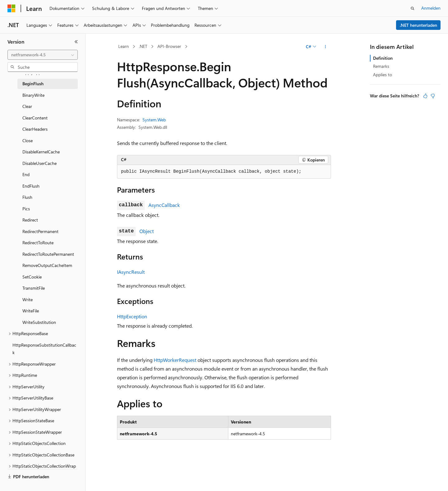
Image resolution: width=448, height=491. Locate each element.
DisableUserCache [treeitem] (40, 163)
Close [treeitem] (28, 140)
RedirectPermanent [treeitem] (40, 231)
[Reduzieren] (76, 42)
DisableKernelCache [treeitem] (41, 152)
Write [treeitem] (28, 299)
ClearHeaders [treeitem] (35, 129)
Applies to (383, 75)
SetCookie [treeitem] (32, 277)
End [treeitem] (26, 174)
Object (147, 231)
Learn (124, 46)
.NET (143, 46)
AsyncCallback (164, 205)
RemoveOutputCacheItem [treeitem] (47, 265)
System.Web (154, 120)
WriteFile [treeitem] (31, 311)
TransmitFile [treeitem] (34, 288)
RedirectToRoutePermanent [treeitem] (48, 254)
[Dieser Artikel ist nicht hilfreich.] (433, 96)
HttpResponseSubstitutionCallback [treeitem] (44, 349)
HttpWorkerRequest (175, 360)
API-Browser (169, 46)
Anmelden (431, 8)
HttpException (132, 316)
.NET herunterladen (418, 25)
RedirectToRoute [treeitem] (38, 243)
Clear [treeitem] (27, 106)
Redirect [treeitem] (30, 220)
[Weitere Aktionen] (326, 47)
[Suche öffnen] (413, 8)
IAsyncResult (131, 272)
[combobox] (43, 55)
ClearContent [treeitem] (35, 118)
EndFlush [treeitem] (31, 186)
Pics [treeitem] (26, 209)
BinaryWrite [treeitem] (33, 95)
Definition (383, 58)
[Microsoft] (12, 8)
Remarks (381, 66)
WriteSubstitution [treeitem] (39, 322)
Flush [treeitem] (27, 197)
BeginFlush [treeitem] (33, 84)
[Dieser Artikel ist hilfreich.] (425, 96)
